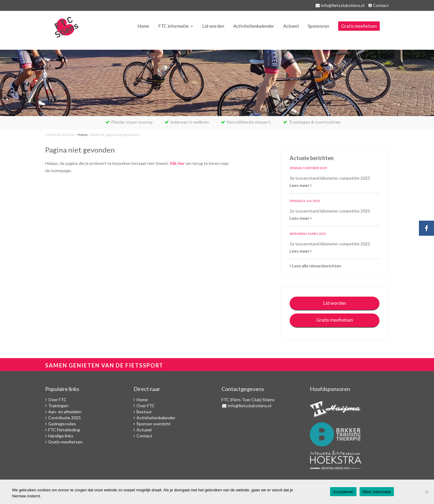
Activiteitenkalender (254, 26)
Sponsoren (318, 26)
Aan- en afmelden (65, 412)
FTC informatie (173, 26)
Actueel (291, 26)
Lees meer (301, 185)
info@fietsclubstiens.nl (343, 5)
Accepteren (343, 492)
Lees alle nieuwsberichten (315, 266)
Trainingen (58, 406)
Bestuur (144, 412)
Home (143, 26)
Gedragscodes (62, 424)
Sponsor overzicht (154, 424)
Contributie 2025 (64, 418)
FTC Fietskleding (64, 430)
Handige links (61, 436)
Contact (381, 5)
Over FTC (57, 400)
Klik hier (177, 163)
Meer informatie (377, 492)
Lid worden (213, 26)
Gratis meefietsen (359, 26)
